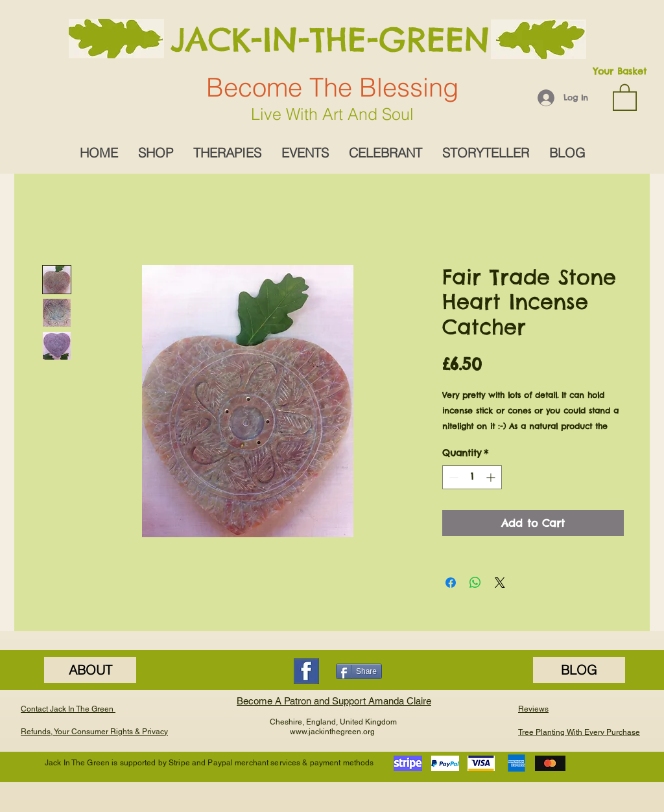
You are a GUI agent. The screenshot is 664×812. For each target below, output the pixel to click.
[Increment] (492, 477)
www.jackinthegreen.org (332, 732)
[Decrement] (452, 477)
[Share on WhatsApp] (475, 583)
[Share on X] (500, 583)
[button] (625, 97)
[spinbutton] (472, 477)
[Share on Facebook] (451, 583)
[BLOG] (579, 670)
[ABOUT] (90, 670)
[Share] (359, 671)
